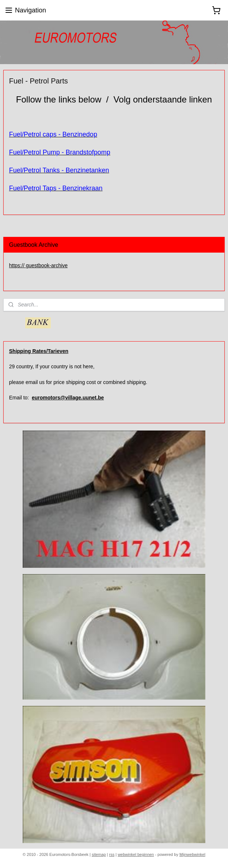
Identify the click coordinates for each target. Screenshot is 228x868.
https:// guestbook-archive (38, 265)
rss (112, 854)
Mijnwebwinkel (192, 854)
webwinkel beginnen (136, 854)
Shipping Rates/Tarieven (39, 351)
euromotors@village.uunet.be (68, 398)
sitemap (99, 854)
